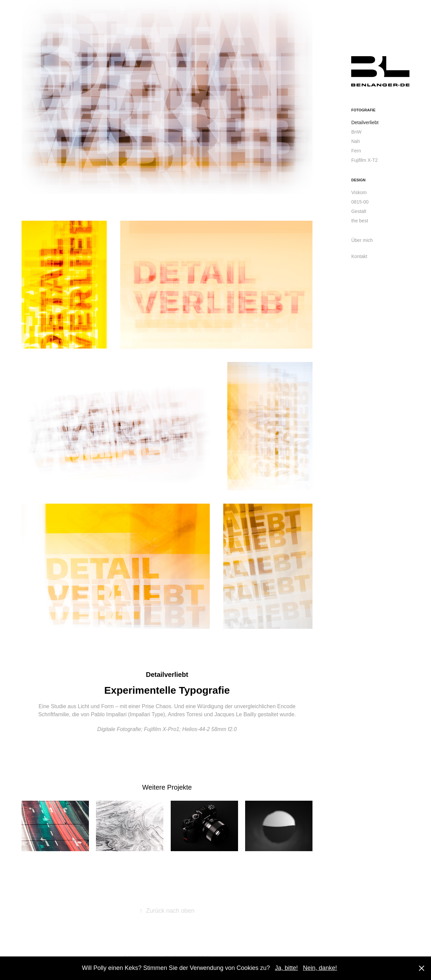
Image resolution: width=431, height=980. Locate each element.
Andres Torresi (185, 714)
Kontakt (359, 256)
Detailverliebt (365, 122)
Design (358, 180)
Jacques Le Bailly (236, 714)
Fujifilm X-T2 (364, 160)
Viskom (359, 192)
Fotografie (363, 110)
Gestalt (359, 211)
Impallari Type (147, 714)
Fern (356, 151)
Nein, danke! (320, 968)
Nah (356, 141)
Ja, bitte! (287, 968)
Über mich (362, 240)
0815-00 (360, 202)
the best (360, 221)
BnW (356, 132)
